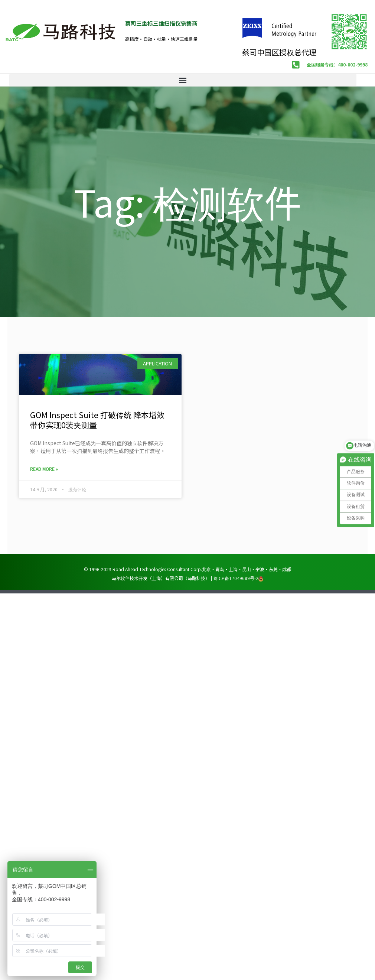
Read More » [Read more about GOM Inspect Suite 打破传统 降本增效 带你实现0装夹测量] (44, 468)
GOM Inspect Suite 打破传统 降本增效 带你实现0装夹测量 (97, 419)
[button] (183, 80)
